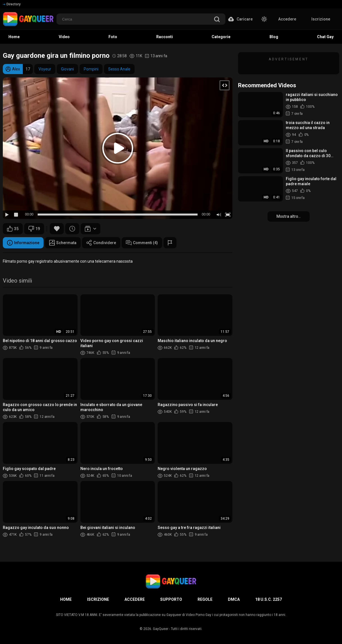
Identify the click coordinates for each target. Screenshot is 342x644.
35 (13, 229)
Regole (205, 599)
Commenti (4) (142, 243)
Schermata (63, 243)
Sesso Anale (119, 69)
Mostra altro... (289, 216)
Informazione (23, 243)
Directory (12, 4)
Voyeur (45, 69)
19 (34, 229)
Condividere (101, 243)
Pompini (91, 69)
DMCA (234, 599)
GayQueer (161, 629)
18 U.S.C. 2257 (269, 599)
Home (66, 599)
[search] (217, 20)
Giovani (67, 69)
